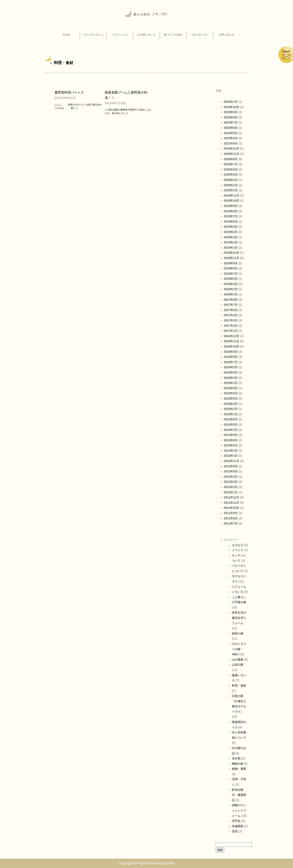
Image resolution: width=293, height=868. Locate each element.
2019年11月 (232, 195)
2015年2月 (231, 409)
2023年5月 (231, 133)
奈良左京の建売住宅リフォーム (239, 618)
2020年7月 (231, 164)
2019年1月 (231, 248)
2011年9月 (231, 513)
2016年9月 (231, 352)
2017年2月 (231, 326)
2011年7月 (231, 523)
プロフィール (120, 35)
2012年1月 (231, 492)
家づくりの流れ (173, 35)
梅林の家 (238, 764)
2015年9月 (231, 388)
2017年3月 (231, 320)
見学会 (236, 821)
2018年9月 (231, 263)
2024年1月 (231, 102)
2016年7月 (231, 362)
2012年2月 (231, 487)
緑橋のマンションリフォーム (239, 810)
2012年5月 (231, 471)
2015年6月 (231, 393)
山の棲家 (238, 659)
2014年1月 (231, 430)
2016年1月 (231, 383)
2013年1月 (231, 456)
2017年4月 (231, 315)
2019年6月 (231, 222)
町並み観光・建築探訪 (239, 795)
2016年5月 (231, 367)
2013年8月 (231, 440)
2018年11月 (232, 258)
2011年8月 (231, 518)
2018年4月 (231, 284)
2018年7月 (231, 274)
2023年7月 (231, 122)
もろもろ (238, 545)
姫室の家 (238, 633)
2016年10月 (232, 346)
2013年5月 (231, 445)
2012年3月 (231, 482)
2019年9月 (231, 206)
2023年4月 (231, 138)
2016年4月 (231, 372)
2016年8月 (231, 357)
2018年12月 (232, 253)
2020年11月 (232, 154)
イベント (238, 550)
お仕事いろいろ (147, 35)
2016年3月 (231, 378)
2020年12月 (232, 148)
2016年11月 (232, 341)
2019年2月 (231, 242)
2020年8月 (231, 159)
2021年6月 (231, 143)
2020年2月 (231, 185)
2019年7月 (231, 216)
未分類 (236, 758)
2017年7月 (231, 305)
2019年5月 (231, 227)
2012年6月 (231, 466)
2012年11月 (232, 461)
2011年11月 (232, 503)
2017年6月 (231, 310)
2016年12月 (232, 336)
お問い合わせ (226, 35)
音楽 (235, 831)
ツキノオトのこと (93, 35)
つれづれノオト (200, 35)
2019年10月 (232, 201)
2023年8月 (231, 117)
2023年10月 (232, 107)
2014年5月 (231, 425)
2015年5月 (231, 399)
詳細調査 (238, 826)
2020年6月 (231, 169)
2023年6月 (231, 128)
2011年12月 (232, 497)
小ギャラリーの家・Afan (239, 649)
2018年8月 (231, 268)
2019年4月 (231, 232)
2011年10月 (232, 508)
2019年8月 (231, 211)
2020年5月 (231, 175)
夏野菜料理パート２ (69, 92)
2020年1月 (231, 190)
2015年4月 (231, 404)
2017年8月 (231, 300)
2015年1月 (231, 414)
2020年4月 (231, 180)
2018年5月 (231, 279)
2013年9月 (231, 435)
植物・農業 (239, 769)
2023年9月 (231, 112)
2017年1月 (231, 331)
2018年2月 (231, 289)
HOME (67, 35)
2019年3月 (231, 237)
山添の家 (238, 665)
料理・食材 (64, 63)
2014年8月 (231, 419)
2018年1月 (231, 294)
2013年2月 (231, 451)
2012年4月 (231, 477)
